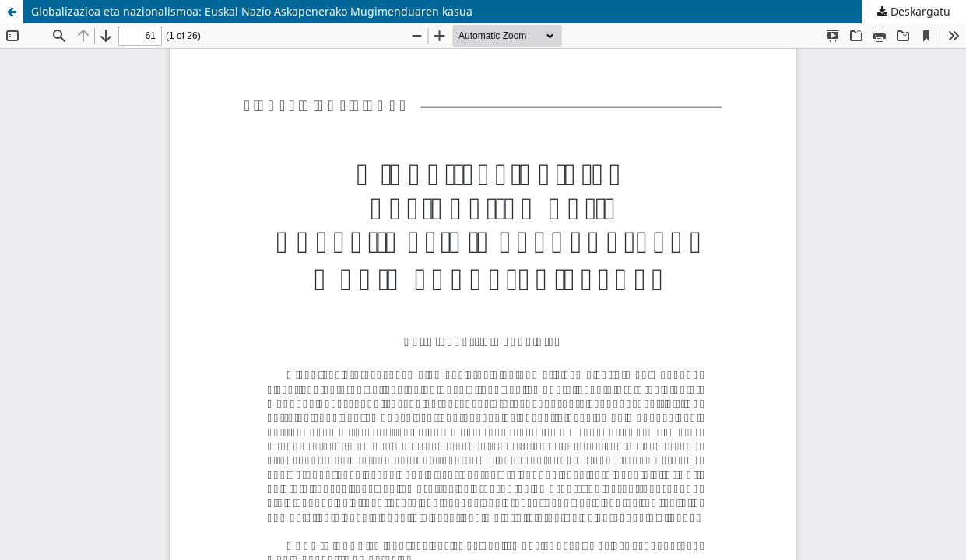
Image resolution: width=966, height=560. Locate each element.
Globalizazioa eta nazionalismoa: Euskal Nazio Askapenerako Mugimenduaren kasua (252, 11)
